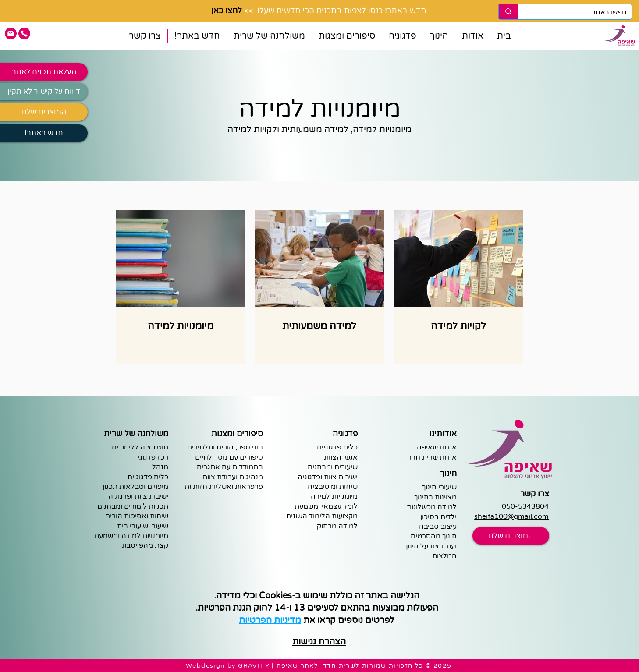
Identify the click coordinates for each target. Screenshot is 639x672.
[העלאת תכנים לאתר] (44, 72)
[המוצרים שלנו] (44, 112)
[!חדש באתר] (44, 133)
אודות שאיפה (437, 447)
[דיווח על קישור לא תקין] (44, 92)
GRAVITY (254, 666)
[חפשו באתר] (581, 12)
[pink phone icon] (24, 34)
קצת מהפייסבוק (144, 545)
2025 (443, 666)
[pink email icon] (11, 34)
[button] (472, 36)
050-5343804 (525, 506)
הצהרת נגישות (319, 642)
